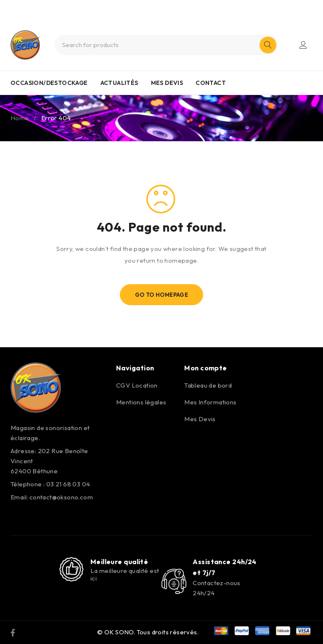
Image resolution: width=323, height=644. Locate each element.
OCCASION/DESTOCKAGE (49, 83)
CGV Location (137, 385)
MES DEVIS (167, 83)
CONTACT (211, 83)
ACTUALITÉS (119, 83)
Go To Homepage (162, 295)
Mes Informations (210, 402)
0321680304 (176, 8)
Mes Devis (200, 419)
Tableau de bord (208, 385)
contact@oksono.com (61, 497)
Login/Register (303, 45)
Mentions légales (141, 402)
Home (20, 118)
